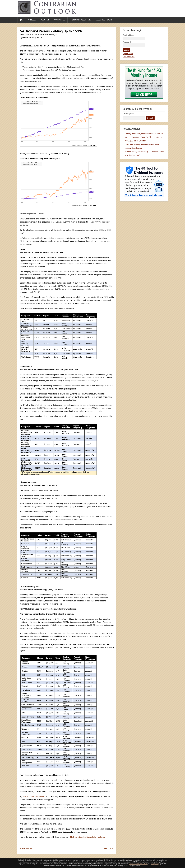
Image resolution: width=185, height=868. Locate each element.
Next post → (109, 848)
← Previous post (27, 848)
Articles (32, 20)
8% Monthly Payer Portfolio (34, 796)
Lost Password (129, 57)
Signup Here (128, 54)
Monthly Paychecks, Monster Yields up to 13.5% (144, 134)
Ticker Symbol (128, 114)
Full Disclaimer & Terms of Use (138, 864)
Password (127, 42)
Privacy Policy (155, 864)
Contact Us (60, 20)
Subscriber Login (104, 20)
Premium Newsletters (80, 20)
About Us (45, 20)
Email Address (128, 35)
